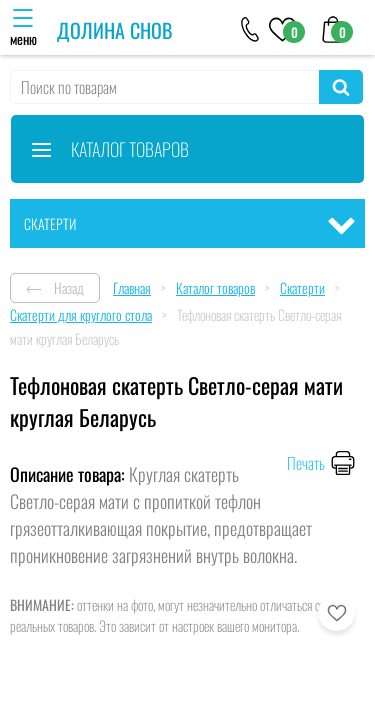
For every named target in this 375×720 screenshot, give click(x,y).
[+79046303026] (250, 28)
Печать (306, 463)
